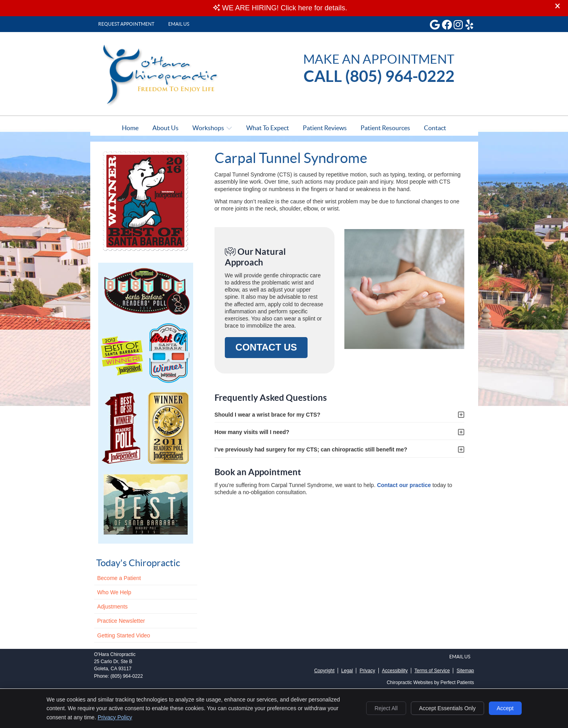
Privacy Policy (115, 717)
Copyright (324, 671)
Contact (435, 128)
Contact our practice (404, 485)
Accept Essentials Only (447, 708)
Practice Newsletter (121, 621)
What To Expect (268, 128)
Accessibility (395, 671)
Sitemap (465, 671)
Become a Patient (119, 578)
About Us (165, 128)
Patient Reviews (325, 128)
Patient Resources (385, 128)
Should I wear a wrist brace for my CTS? (268, 415)
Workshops (208, 128)
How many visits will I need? (252, 432)
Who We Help (114, 592)
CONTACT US (266, 347)
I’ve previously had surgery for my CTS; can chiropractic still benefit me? (311, 449)
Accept (505, 708)
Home (130, 128)
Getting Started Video (124, 635)
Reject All (386, 708)
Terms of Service (432, 671)
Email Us (179, 24)
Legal (347, 671)
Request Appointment (126, 24)
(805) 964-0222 (127, 676)
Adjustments (113, 607)
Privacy (367, 671)
